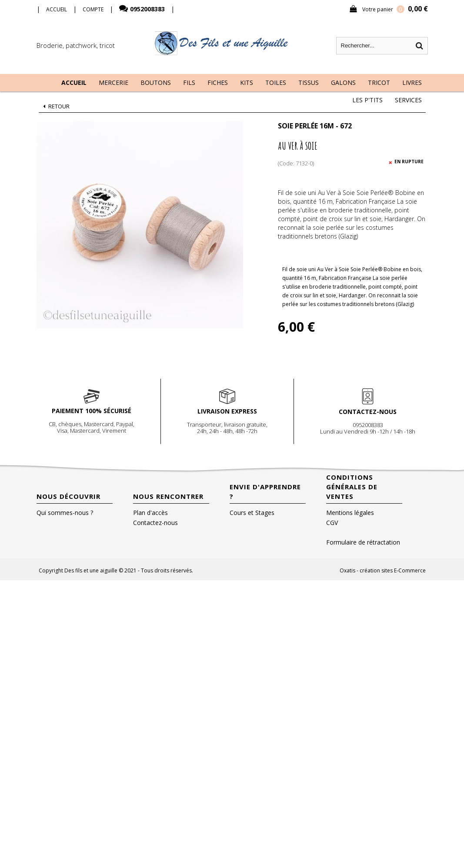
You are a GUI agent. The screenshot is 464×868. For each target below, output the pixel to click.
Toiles (276, 82)
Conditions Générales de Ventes (352, 487)
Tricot (379, 82)
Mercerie (113, 82)
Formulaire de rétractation (363, 542)
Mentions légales (350, 513)
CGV (332, 523)
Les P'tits (367, 100)
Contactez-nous (155, 523)
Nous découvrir (68, 496)
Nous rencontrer (168, 496)
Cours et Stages (252, 513)
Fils (189, 82)
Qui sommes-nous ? (65, 513)
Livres (412, 82)
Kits (247, 82)
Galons (343, 82)
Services (408, 100)
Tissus (309, 82)
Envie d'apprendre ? (265, 491)
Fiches (218, 82)
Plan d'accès (150, 513)
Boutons (156, 82)
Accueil (74, 82)
